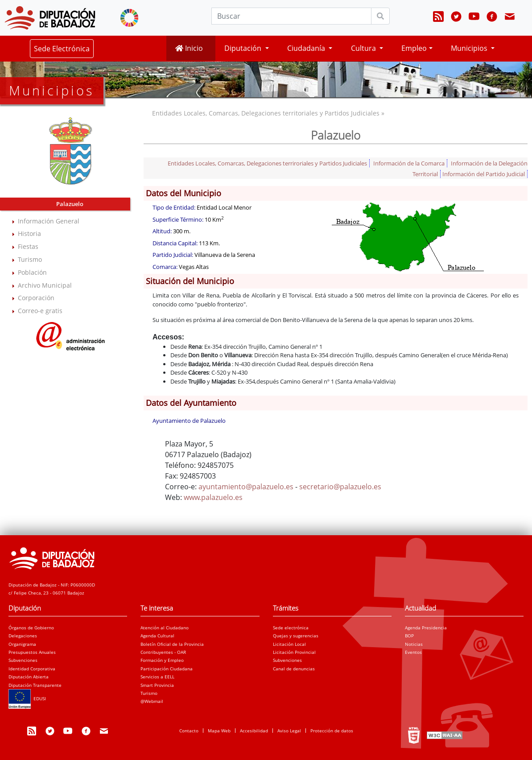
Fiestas (28, 246)
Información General (49, 221)
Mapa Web (219, 731)
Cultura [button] (364, 48)
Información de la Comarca (409, 163)
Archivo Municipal (45, 285)
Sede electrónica (291, 628)
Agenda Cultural (157, 636)
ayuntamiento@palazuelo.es (246, 487)
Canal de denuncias (294, 669)
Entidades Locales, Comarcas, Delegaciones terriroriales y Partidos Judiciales (267, 163)
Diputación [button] (244, 48)
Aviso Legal (289, 731)
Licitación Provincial (294, 652)
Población (32, 272)
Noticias (414, 644)
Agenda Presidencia (426, 628)
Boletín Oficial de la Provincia (172, 644)
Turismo (30, 259)
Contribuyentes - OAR (163, 652)
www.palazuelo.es (213, 497)
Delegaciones (23, 636)
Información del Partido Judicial (484, 174)
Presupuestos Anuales (32, 652)
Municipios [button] (470, 48)
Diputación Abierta (29, 677)
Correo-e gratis (40, 311)
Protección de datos (332, 731)
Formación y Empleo (162, 660)
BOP (409, 636)
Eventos (413, 652)
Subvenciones (23, 660)
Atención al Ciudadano (165, 628)
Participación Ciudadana (167, 669)
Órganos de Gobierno (31, 628)
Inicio (189, 48)
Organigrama (22, 644)
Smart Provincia (157, 685)
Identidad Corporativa (32, 669)
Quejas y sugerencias (296, 636)
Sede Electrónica (62, 49)
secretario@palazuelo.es (340, 487)
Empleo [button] (414, 48)
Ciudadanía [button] (307, 48)
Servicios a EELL (157, 677)
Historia (29, 233)
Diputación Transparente (35, 685)
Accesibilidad (254, 731)
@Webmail (152, 701)
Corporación (36, 298)
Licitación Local (289, 644)
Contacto (189, 731)
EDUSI (27, 698)
